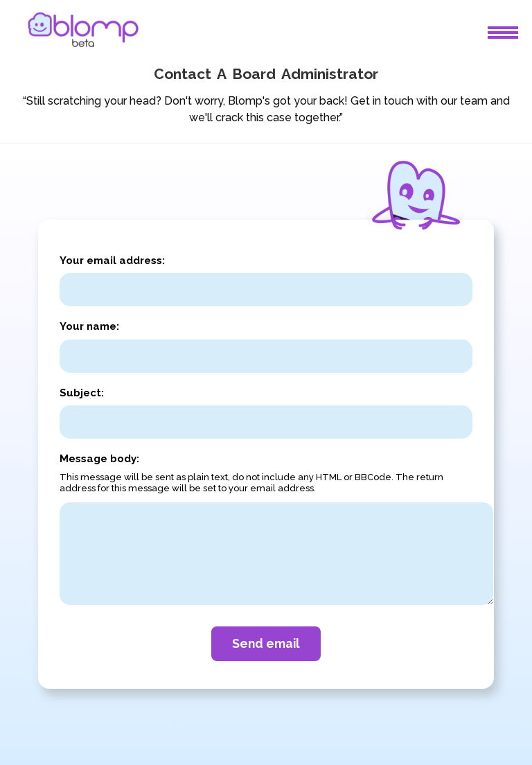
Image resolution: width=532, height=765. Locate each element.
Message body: (99, 459)
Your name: (89, 326)
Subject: (82, 393)
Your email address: (112, 261)
